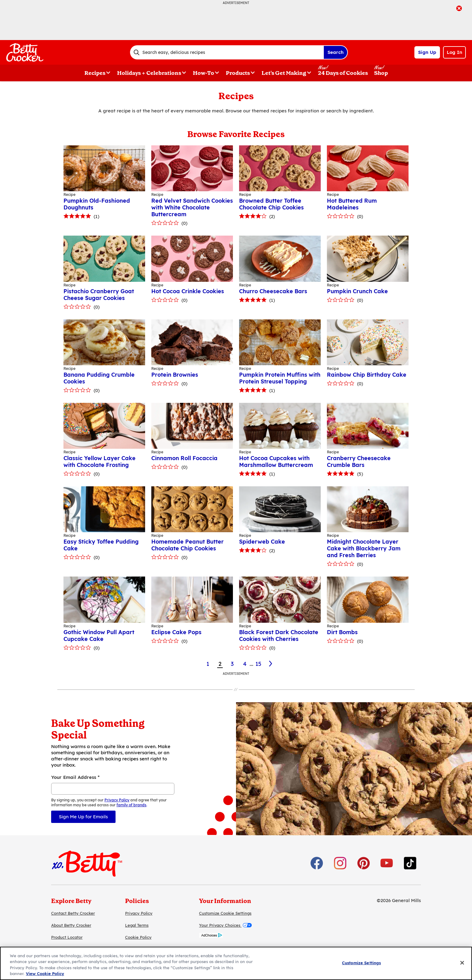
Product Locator (67, 937)
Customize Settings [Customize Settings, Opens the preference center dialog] (361, 963)
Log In (454, 52)
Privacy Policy (139, 913)
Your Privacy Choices (225, 925)
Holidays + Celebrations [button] (149, 73)
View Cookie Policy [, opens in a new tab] (45, 974)
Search (336, 52)
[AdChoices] (211, 936)
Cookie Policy (138, 937)
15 (258, 664)
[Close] (462, 963)
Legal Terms (137, 925)
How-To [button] (203, 73)
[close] (459, 9)
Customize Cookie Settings (225, 913)
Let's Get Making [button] (284, 73)
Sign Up (427, 52)
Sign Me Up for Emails (83, 817)
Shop (381, 73)
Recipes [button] (95, 73)
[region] (236, 963)
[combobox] (227, 52)
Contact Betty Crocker (73, 913)
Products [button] (238, 73)
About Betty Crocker (71, 925)
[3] (271, 664)
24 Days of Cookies (343, 73)
